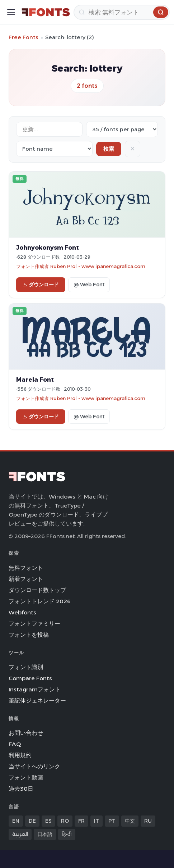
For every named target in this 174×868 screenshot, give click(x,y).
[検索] (122, 12)
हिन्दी (67, 834)
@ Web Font (89, 285)
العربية (20, 834)
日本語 (45, 834)
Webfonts (22, 612)
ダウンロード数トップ (37, 590)
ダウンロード (41, 285)
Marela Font (35, 380)
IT (97, 821)
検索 (109, 149)
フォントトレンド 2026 (40, 601)
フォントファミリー (34, 624)
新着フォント (26, 579)
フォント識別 (26, 667)
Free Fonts (23, 37)
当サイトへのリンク (34, 766)
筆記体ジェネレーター (37, 701)
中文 (130, 821)
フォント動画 (26, 778)
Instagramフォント (35, 689)
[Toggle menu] (11, 12)
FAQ (15, 744)
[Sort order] (54, 149)
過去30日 (21, 789)
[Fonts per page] (122, 129)
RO (65, 821)
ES (48, 821)
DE (32, 821)
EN (16, 821)
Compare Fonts (30, 678)
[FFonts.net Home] (46, 12)
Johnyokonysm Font (48, 247)
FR (81, 821)
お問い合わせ (26, 733)
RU (148, 821)
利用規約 (20, 755)
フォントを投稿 (29, 635)
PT (112, 821)
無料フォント (26, 568)
